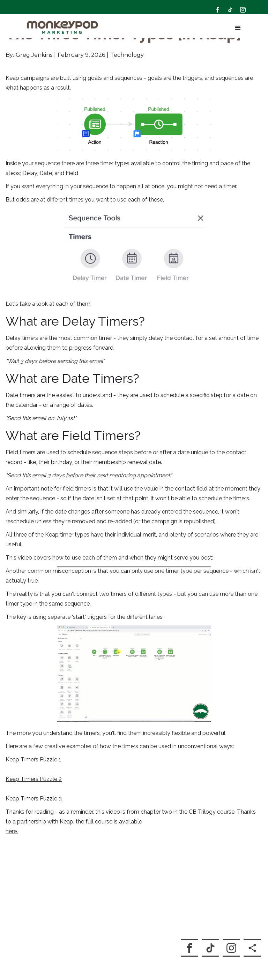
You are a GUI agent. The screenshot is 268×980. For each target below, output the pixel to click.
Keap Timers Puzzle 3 (34, 793)
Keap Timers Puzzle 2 (34, 774)
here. (12, 826)
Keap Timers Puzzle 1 (33, 754)
